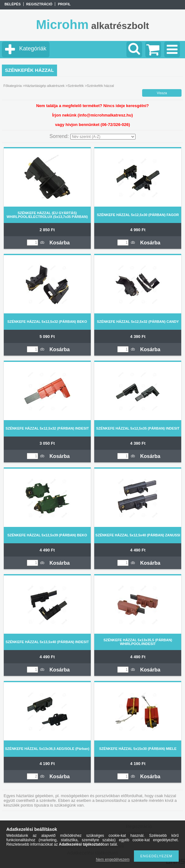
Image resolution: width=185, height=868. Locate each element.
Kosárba (60, 243)
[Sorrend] (103, 137)
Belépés (12, 4)
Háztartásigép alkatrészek (45, 86)
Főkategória (13, 86)
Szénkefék (75, 86)
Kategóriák (33, 49)
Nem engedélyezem (113, 859)
